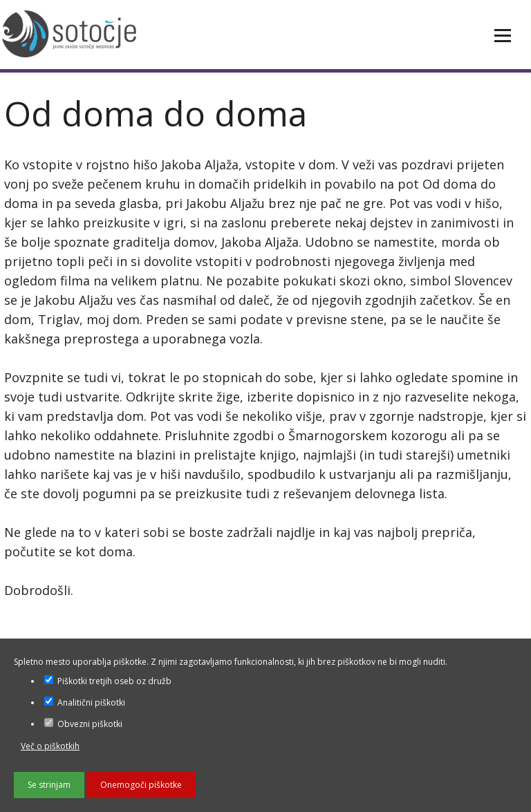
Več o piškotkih (50, 746)
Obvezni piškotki (83, 724)
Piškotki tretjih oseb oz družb (108, 681)
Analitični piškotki (85, 702)
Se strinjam (49, 785)
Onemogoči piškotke (141, 785)
